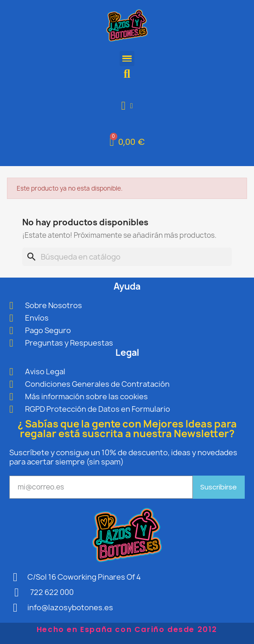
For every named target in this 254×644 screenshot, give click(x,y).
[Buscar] (127, 257)
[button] (127, 74)
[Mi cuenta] (127, 106)
